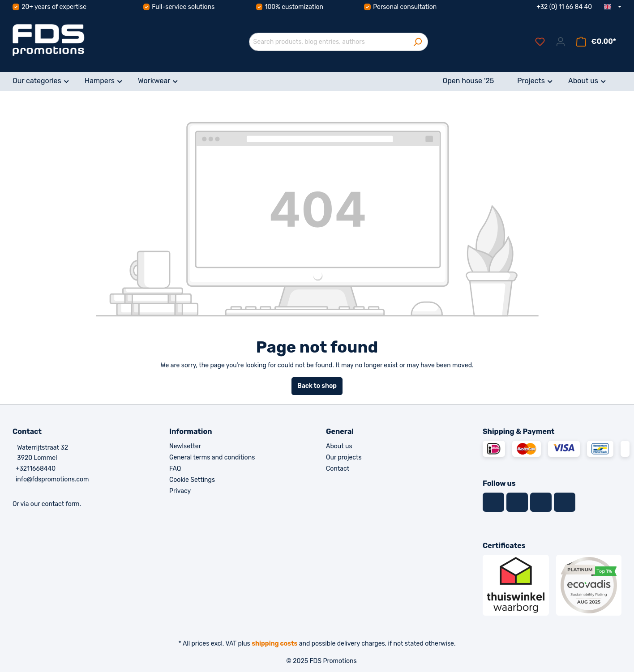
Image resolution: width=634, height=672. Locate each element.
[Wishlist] (540, 42)
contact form (61, 504)
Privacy (180, 491)
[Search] (418, 42)
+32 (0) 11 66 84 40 (564, 7)
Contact (338, 469)
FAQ (175, 469)
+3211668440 (36, 469)
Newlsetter (185, 446)
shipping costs (274, 644)
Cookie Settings (192, 480)
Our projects (344, 457)
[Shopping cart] (596, 42)
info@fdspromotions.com (52, 479)
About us (339, 446)
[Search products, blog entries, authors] (328, 42)
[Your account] (561, 42)
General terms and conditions (212, 457)
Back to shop (317, 386)
